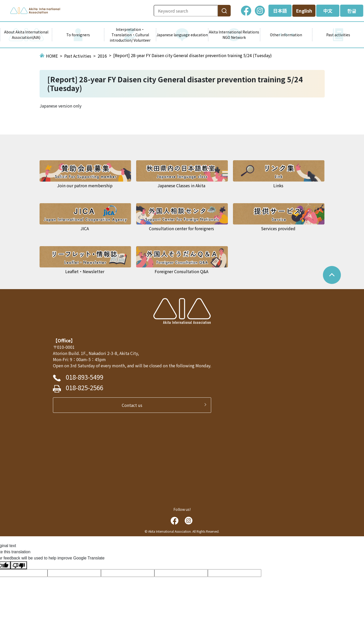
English (304, 11)
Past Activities (78, 56)
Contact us (134, 405)
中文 (328, 11)
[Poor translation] (19, 565)
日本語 (280, 11)
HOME (52, 56)
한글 (352, 11)
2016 (102, 56)
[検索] (224, 11)
